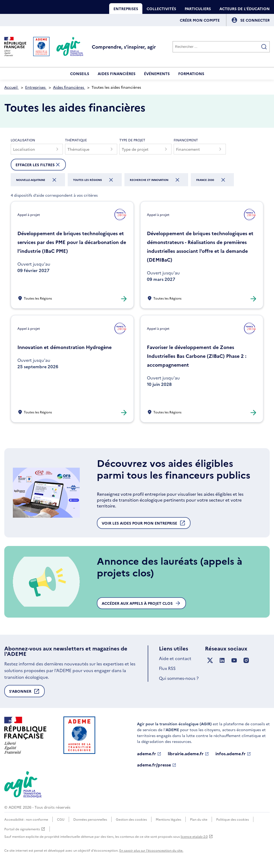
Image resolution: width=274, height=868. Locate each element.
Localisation (23, 140)
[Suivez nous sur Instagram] (246, 660)
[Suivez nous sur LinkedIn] (222, 660)
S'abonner (24, 693)
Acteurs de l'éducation (245, 9)
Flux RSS (167, 668)
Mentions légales (168, 819)
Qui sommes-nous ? (179, 678)
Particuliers (198, 9)
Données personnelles (90, 819)
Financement (186, 140)
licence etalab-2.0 (197, 836)
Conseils (80, 73)
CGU (61, 819)
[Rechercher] (221, 47)
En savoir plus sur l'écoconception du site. (151, 850)
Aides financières (117, 73)
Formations (191, 73)
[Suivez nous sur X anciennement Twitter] (210, 660)
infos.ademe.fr (233, 754)
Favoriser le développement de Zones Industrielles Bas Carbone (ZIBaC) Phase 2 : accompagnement (197, 356)
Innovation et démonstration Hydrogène (64, 347)
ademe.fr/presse (157, 765)
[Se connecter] (255, 20)
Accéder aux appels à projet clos (141, 603)
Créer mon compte (200, 20)
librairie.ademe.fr (188, 754)
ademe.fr (149, 754)
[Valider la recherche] (264, 47)
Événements (157, 73)
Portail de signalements (25, 829)
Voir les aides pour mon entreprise (144, 524)
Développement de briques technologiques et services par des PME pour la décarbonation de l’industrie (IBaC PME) (72, 242)
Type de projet (132, 140)
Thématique (76, 140)
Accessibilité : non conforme (26, 819)
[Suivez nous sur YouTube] (234, 660)
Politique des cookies (233, 819)
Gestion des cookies (131, 819)
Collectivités (161, 9)
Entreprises (126, 9)
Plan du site (199, 819)
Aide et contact (175, 658)
